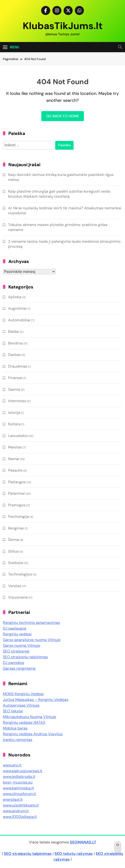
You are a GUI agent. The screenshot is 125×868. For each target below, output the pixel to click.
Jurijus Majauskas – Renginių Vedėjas (36, 700)
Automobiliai (19, 320)
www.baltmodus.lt (18, 788)
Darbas (14, 355)
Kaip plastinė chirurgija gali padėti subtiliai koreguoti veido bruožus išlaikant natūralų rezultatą (59, 194)
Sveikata (16, 563)
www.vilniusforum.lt (19, 794)
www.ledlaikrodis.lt (19, 777)
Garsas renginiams (19, 668)
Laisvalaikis (18, 436)
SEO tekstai (13, 711)
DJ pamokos (14, 663)
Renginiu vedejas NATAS (24, 722)
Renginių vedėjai (17, 634)
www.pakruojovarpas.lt (23, 771)
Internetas (17, 401)
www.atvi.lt (12, 765)
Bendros (15, 343)
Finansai (15, 378)
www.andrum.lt (16, 811)
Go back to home (63, 116)
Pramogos (17, 505)
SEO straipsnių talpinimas (25, 657)
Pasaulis (15, 470)
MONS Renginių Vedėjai (23, 694)
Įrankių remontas (18, 740)
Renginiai (16, 528)
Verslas (15, 586)
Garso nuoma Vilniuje (22, 645)
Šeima (14, 540)
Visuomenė (18, 597)
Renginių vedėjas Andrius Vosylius (33, 734)
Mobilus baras (15, 728)
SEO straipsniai (16, 651)
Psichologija (19, 516)
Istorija (14, 413)
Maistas (15, 447)
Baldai (14, 331)
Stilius (13, 551)
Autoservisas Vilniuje (21, 705)
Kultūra (14, 424)
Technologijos (20, 574)
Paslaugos (17, 482)
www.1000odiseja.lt (20, 817)
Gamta (14, 389)
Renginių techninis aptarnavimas (31, 623)
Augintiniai (17, 308)
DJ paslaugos (15, 628)
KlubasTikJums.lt (63, 26)
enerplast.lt (13, 799)
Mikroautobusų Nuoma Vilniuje (30, 717)
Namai (14, 459)
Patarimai (16, 493)
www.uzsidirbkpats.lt (21, 805)
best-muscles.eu (18, 782)
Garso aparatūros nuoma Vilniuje (32, 640)
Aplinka (15, 297)
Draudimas (18, 366)
